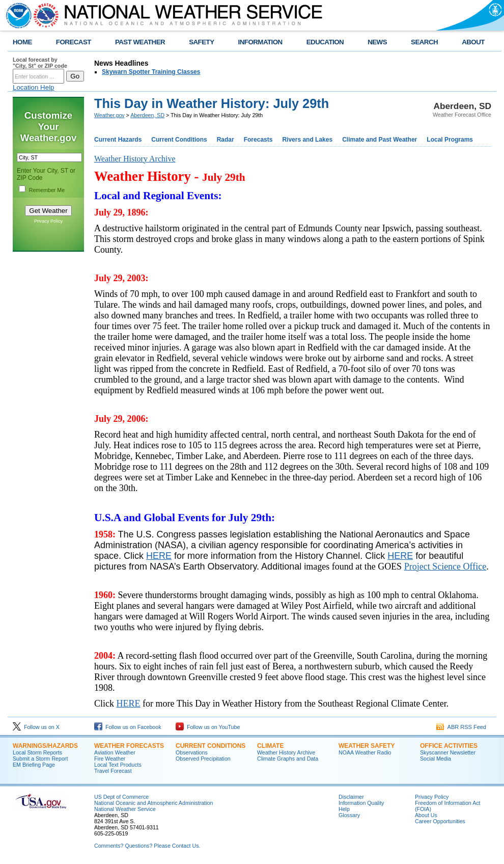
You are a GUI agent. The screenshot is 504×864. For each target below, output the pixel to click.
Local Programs (450, 140)
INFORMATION (260, 42)
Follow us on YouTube (208, 727)
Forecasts (258, 140)
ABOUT (473, 42)
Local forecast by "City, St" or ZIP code (40, 63)
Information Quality (361, 803)
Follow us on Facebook (128, 727)
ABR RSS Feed (461, 727)
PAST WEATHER (140, 42)
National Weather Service (125, 809)
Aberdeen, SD (147, 115)
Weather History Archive (286, 752)
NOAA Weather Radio (365, 752)
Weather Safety (367, 746)
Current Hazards (118, 140)
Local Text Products (118, 765)
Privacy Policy (48, 221)
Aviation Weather (115, 752)
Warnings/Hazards (45, 746)
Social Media (436, 759)
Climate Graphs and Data (288, 759)
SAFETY (201, 42)
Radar (226, 140)
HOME (22, 42)
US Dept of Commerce (121, 797)
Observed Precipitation (203, 759)
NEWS (377, 42)
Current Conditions (179, 140)
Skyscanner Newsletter (448, 752)
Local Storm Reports (37, 752)
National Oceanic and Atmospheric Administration (153, 803)
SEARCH (424, 42)
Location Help (34, 87)
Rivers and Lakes (307, 140)
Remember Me (47, 190)
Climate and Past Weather (380, 140)
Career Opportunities (440, 821)
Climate (270, 746)
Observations (192, 752)
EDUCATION (325, 42)
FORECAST (74, 42)
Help (344, 809)
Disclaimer (351, 797)
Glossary (349, 815)
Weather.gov (109, 115)
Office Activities (449, 746)
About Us (426, 815)
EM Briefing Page (34, 765)
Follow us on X (36, 727)
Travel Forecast (113, 771)
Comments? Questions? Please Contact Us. (147, 846)
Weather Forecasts (129, 746)
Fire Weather (110, 759)
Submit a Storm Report (40, 759)
